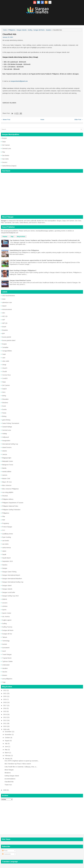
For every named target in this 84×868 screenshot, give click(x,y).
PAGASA (5, 496)
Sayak (4, 554)
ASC (4, 313)
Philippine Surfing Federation (11, 510)
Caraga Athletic (7, 351)
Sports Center (7, 613)
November (8, 735)
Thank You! (8, 785)
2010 (5, 726)
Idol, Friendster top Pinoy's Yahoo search (18, 764)
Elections (5, 403)
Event (4, 406)
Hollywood (5, 437)
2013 (5, 717)
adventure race (7, 302)
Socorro (5, 162)
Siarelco (5, 565)
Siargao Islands (22, 30)
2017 (5, 705)
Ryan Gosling (7, 537)
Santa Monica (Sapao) (9, 166)
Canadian (5, 347)
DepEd (4, 389)
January (7, 759)
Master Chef (6, 479)
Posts (5, 851)
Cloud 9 (5, 368)
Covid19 (5, 378)
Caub (4, 354)
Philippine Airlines (8, 499)
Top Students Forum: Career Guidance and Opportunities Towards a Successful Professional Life (45, 240)
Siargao (5, 568)
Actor (4, 299)
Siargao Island (7, 586)
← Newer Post (6, 120)
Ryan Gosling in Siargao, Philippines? (23, 270)
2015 (5, 711)
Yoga (4, 682)
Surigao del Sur (7, 634)
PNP (4, 520)
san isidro (5, 544)
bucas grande (7, 337)
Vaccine (5, 672)
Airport (4, 306)
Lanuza (5, 454)
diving (4, 396)
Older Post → (79, 120)
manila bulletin (7, 472)
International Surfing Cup (10, 444)
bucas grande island (9, 340)
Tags (12, 237)
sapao (4, 551)
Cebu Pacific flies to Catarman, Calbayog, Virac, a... (21, 767)
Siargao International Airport (11, 575)
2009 (5, 729)
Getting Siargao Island (12, 776)
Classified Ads (9, 34)
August (7, 741)
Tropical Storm (7, 658)
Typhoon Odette (7, 661)
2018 (5, 702)
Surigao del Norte (39, 30)
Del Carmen (6, 145)
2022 (5, 690)
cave (4, 358)
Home (5, 30)
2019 (5, 699)
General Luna (7, 149)
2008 (5, 790)
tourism (5, 644)
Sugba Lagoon (7, 620)
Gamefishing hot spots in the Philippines (24, 250)
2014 (5, 714)
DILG (4, 392)
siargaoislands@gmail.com (19, 81)
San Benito (6, 155)
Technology (6, 641)
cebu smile (6, 361)
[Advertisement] (42, 816)
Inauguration (6, 441)
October (7, 738)
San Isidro (5, 159)
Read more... (42, 223)
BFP (4, 334)
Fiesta (4, 413)
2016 (5, 708)
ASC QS (5, 316)
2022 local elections (9, 296)
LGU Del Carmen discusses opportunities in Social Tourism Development (36, 260)
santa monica (6, 548)
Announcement (7, 309)
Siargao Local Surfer (9, 592)
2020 (5, 696)
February (8, 756)
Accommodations (10, 779)
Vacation (49, 30)
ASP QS (5, 323)
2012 (5, 720)
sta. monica (6, 617)
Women (5, 675)
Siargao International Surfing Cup (13, 582)
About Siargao (9, 770)
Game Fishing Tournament (11, 423)
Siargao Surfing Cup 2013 (10, 596)
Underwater (6, 665)
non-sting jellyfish (8, 492)
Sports (4, 610)
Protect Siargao (7, 527)
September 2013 (7, 561)
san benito (6, 541)
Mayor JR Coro (7, 482)
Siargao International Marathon (12, 579)
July (6, 744)
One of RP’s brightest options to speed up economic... (22, 761)
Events (4, 409)
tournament (6, 648)
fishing (4, 416)
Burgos (5, 138)
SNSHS (5, 599)
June (6, 747)
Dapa (4, 142)
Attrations (8, 773)
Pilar (4, 152)
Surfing (30, 30)
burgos (4, 344)
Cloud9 (4, 372)
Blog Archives (21, 237)
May (6, 750)
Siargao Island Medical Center (20, 280)
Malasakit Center (8, 461)
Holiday (5, 434)
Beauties (5, 330)
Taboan (5, 637)
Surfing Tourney (7, 627)
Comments (6, 854)
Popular (5, 237)
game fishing (6, 420)
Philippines (12, 30)
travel (4, 651)
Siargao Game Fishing (9, 572)
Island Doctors (7, 447)
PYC (4, 530)
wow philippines (7, 679)
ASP (4, 320)
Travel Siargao (7, 654)
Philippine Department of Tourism (13, 503)
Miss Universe (7, 485)
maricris (5, 475)
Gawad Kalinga (7, 427)
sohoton (5, 606)
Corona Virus (6, 375)
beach (4, 327)
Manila (4, 468)
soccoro (5, 603)
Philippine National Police (10, 506)
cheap (4, 365)
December (8, 732)
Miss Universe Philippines (10, 489)
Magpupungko (7, 458)
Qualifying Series (8, 534)
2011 (5, 723)
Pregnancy (6, 523)
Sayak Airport (6, 558)
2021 (5, 693)
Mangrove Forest (8, 465)
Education (5, 399)
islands (5, 451)
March (7, 753)
